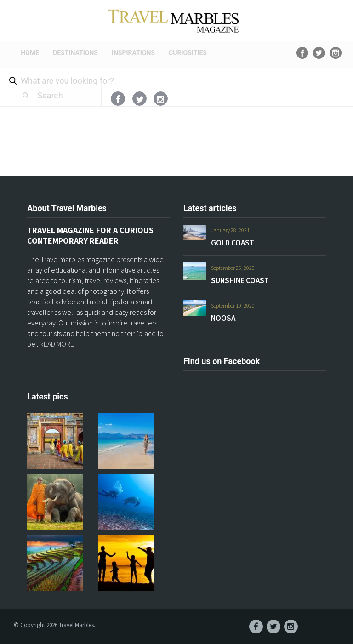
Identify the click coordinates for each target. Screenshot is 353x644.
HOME (30, 53)
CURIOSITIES (188, 53)
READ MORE (57, 344)
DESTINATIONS (75, 53)
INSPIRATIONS (133, 53)
